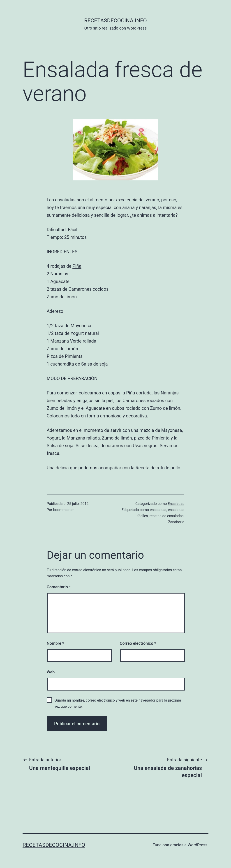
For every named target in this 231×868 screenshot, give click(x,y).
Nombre (55, 643)
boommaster (64, 510)
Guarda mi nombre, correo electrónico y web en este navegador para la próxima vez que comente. (118, 703)
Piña (77, 266)
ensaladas (66, 200)
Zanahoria (176, 522)
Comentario (59, 587)
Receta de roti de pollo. (158, 468)
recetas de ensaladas (167, 516)
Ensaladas (176, 504)
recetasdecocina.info (115, 21)
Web (51, 672)
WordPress (198, 845)
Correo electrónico (138, 643)
